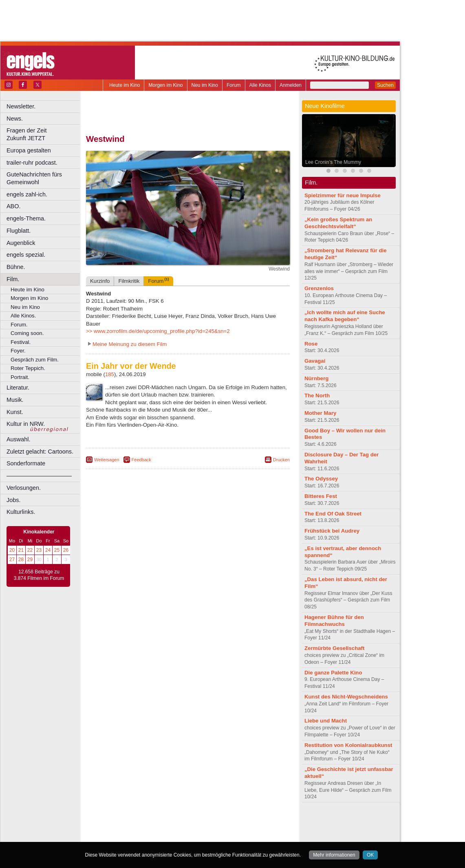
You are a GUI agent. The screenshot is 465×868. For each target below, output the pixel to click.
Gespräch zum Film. (35, 360)
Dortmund (199, 836)
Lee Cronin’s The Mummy (333, 162)
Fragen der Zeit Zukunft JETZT (44, 134)
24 (48, 550)
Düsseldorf (224, 836)
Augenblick (21, 243)
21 (21, 550)
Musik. (15, 400)
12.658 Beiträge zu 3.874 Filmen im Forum (39, 575)
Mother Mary (320, 413)
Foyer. (18, 351)
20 (12, 550)
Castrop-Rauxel (168, 836)
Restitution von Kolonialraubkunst (348, 745)
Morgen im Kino (165, 85)
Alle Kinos (260, 85)
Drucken (281, 460)
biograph (122, 829)
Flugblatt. (19, 231)
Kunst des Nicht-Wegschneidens (346, 697)
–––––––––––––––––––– (39, 476)
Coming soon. (27, 333)
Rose (311, 344)
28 (21, 560)
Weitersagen (107, 460)
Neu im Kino (205, 85)
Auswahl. (18, 439)
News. (15, 119)
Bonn (143, 836)
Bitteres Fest (321, 496)
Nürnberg (316, 378)
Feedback (141, 460)
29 (30, 560)
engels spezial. (26, 255)
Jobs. (13, 500)
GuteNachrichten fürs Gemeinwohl (34, 178)
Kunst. (15, 412)
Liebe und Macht (326, 721)
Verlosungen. (24, 488)
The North (317, 395)
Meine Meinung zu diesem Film (130, 344)
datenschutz (212, 822)
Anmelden (291, 85)
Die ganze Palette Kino (333, 673)
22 (30, 550)
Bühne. (16, 267)
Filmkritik (129, 281)
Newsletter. (21, 106)
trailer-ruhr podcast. (32, 163)
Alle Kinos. (23, 316)
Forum (234, 85)
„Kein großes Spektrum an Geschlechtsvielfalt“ (338, 223)
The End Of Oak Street (333, 514)
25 (57, 550)
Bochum (126, 836)
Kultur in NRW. (26, 424)
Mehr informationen (334, 855)
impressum (183, 822)
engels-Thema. (26, 218)
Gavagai (315, 361)
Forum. (19, 325)
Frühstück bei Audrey (332, 531)
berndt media (153, 822)
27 (12, 560)
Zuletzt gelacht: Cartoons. (40, 452)
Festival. (21, 342)
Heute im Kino (125, 85)
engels (164, 829)
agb (234, 822)
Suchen (385, 85)
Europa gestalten (29, 150)
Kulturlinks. (21, 512)
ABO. (13, 206)
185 (110, 374)
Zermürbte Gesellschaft (334, 648)
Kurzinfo (100, 281)
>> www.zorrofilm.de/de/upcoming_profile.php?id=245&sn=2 (158, 331)
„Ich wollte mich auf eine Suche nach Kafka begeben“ (345, 316)
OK (370, 855)
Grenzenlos (319, 288)
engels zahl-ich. (27, 194)
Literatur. (18, 388)
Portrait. (20, 377)
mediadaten (254, 822)
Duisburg (248, 836)
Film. (13, 279)
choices (144, 829)
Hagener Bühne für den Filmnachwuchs (334, 621)
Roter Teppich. (28, 368)
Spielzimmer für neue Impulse (343, 195)
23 (39, 550)
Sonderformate (26, 463)
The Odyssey (321, 479)
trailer (188, 829)
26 (66, 550)
